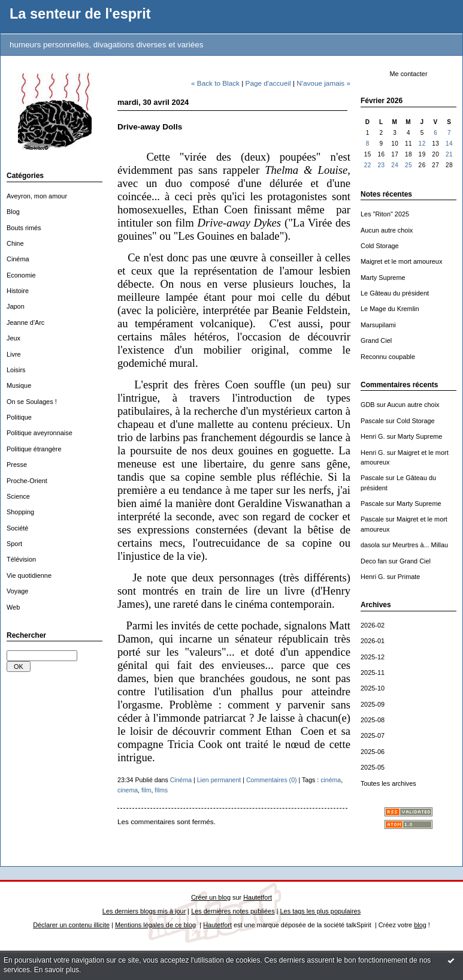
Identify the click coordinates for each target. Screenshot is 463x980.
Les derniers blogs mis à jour (144, 911)
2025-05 (373, 767)
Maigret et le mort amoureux (401, 261)
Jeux (13, 338)
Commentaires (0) (272, 780)
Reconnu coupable (388, 357)
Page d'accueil (268, 83)
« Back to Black (215, 83)
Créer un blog (211, 897)
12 (422, 144)
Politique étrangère (34, 449)
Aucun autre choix (387, 230)
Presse (17, 465)
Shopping (20, 512)
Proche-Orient (27, 481)
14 (449, 144)
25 (408, 165)
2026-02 (373, 625)
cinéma (331, 780)
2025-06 (373, 752)
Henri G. (373, 436)
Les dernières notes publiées (233, 911)
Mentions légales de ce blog (155, 925)
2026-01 (373, 641)
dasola (370, 545)
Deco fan (374, 561)
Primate (409, 577)
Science (18, 496)
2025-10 (373, 688)
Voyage (17, 591)
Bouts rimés (24, 228)
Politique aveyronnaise (40, 433)
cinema (128, 790)
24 (395, 165)
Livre (14, 354)
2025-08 (373, 720)
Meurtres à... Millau (420, 545)
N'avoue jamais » (323, 83)
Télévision (21, 559)
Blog (13, 212)
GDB (368, 405)
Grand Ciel (376, 340)
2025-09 (373, 704)
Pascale (372, 421)
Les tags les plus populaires (321, 911)
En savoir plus (57, 970)
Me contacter (408, 74)
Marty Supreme (383, 278)
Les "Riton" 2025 (385, 214)
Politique (19, 417)
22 (368, 165)
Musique (19, 385)
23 (381, 165)
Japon (16, 306)
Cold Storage (380, 246)
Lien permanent (219, 780)
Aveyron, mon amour (37, 196)
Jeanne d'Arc (25, 322)
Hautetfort (258, 897)
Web (13, 607)
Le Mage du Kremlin (390, 309)
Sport (14, 544)
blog (420, 925)
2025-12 (373, 657)
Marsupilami (378, 325)
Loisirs (16, 370)
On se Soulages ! (32, 402)
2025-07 (373, 735)
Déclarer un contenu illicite (71, 925)
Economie (21, 275)
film (146, 790)
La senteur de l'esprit (80, 14)
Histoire (18, 291)
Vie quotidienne (29, 575)
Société (17, 528)
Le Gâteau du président (395, 293)
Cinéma (18, 259)
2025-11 (373, 673)
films (161, 790)
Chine (15, 243)
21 (449, 154)
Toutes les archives (388, 783)
